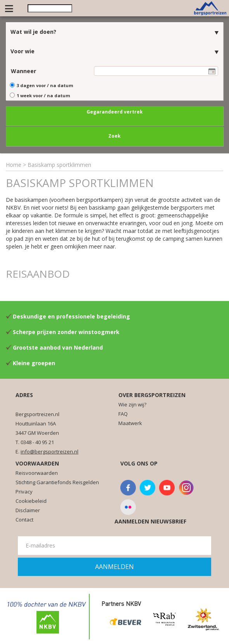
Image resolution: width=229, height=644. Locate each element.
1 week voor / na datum (43, 95)
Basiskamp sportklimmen (59, 165)
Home (14, 165)
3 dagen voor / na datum (45, 85)
